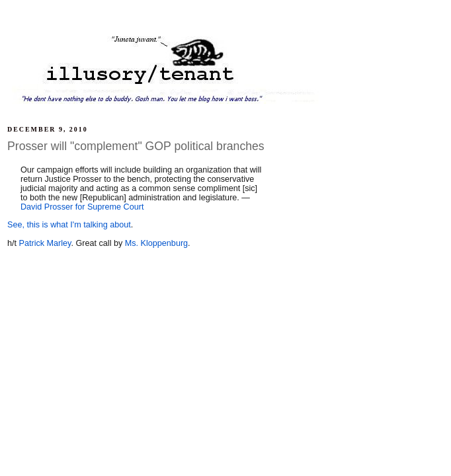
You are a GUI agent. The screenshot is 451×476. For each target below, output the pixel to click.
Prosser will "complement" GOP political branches (136, 146)
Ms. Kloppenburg (156, 243)
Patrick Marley (45, 243)
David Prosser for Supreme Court (82, 207)
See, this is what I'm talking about (69, 225)
